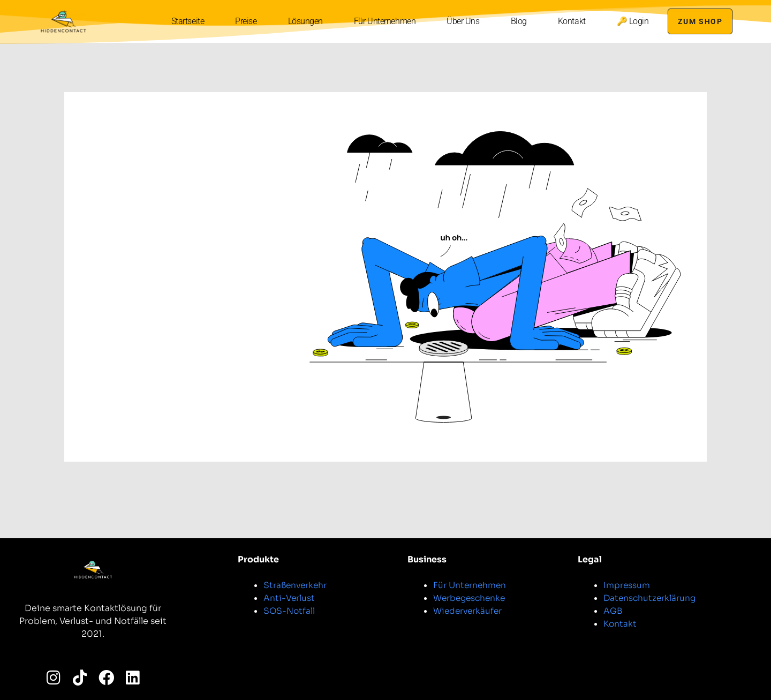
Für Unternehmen (383, 21)
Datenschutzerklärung (651, 598)
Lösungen (303, 21)
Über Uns (461, 21)
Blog (516, 21)
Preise (244, 21)
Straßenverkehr (296, 585)
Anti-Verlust (289, 598)
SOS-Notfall (290, 611)
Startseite (185, 21)
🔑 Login (630, 21)
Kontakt (569, 21)
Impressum (627, 585)
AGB (613, 611)
